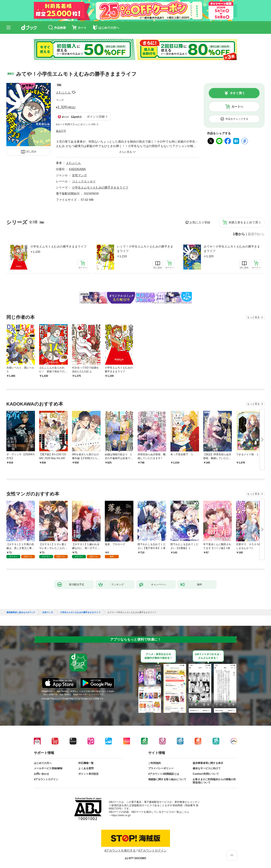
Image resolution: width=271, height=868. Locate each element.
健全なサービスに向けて (207, 768)
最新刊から (256, 234)
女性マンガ (79, 175)
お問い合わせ (41, 774)
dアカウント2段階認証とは (164, 774)
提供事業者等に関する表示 (208, 763)
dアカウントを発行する (120, 850)
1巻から (239, 234)
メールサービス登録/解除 (48, 768)
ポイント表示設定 (88, 774)
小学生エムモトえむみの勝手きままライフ (58, 246)
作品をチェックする (237, 119)
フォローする (74, 92)
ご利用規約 (155, 763)
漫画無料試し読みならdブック (21, 612)
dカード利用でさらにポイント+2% (76, 124)
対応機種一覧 (86, 763)
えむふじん (63, 92)
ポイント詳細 (96, 117)
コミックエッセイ (84, 181)
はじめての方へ (43, 763)
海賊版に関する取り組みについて (167, 779)
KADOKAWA (77, 169)
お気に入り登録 (200, 222)
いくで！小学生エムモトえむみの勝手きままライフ (145, 249)
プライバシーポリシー (161, 768)
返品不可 (61, 131)
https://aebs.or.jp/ (121, 815)
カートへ (237, 107)
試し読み (31, 151)
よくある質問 (86, 768)
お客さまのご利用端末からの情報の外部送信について (214, 781)
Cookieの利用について (206, 774)
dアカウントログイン (46, 779)
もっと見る (253, 317)
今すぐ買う (237, 93)
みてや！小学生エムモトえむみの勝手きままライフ (232, 249)
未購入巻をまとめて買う (245, 222)
